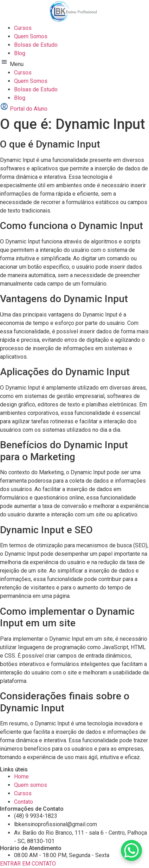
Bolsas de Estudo (36, 45)
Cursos (23, 28)
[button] (74, 63)
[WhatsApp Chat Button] (131, 850)
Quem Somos (31, 36)
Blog (20, 53)
